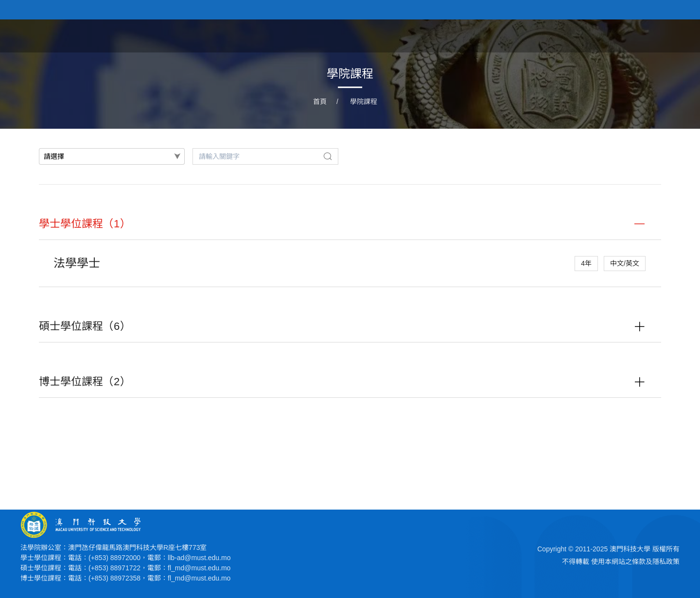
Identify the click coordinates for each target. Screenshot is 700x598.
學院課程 (569, 35)
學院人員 (618, 35)
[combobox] (112, 156)
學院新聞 (519, 35)
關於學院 (470, 35)
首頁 (429, 35)
